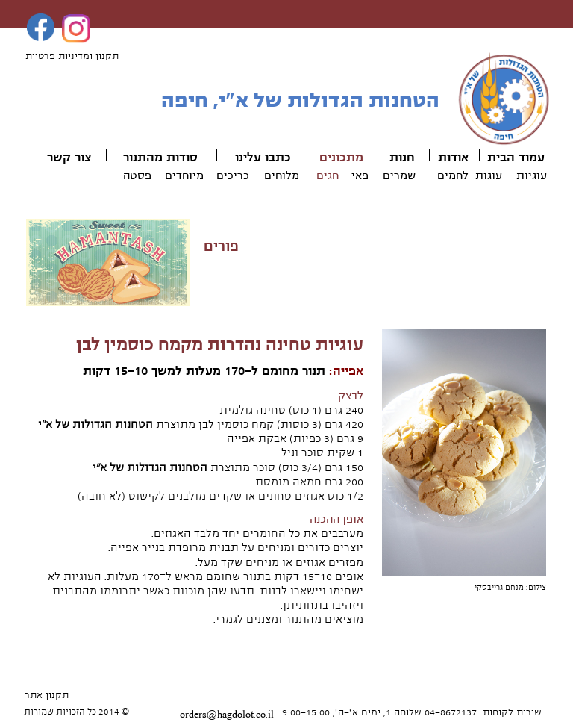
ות (396, 158)
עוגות (489, 175)
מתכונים (341, 158)
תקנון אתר (47, 695)
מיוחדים (184, 175)
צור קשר (69, 158)
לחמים (453, 175)
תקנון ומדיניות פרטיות (72, 56)
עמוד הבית (516, 158)
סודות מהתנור (160, 158)
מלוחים (282, 175)
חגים (328, 175)
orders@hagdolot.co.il (227, 715)
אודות (453, 158)
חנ (408, 158)
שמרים (399, 175)
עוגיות (532, 175)
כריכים (233, 175)
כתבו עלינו (263, 158)
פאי (360, 175)
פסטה (137, 175)
